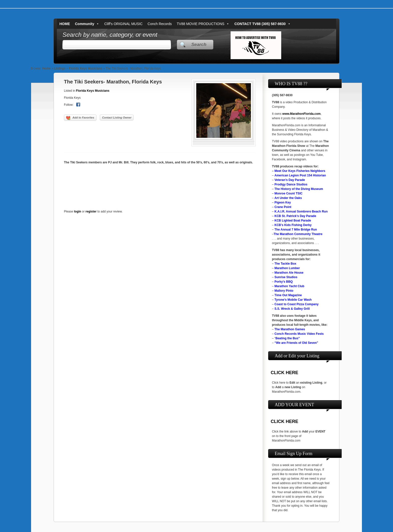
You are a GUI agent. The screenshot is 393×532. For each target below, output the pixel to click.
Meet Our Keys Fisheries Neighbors (300, 171)
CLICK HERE (284, 373)
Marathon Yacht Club (289, 286)
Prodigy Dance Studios (291, 184)
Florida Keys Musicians (86, 68)
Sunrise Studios (286, 277)
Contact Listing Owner (117, 118)
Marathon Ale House (289, 273)
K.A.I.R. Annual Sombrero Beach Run (301, 211)
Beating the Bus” (288, 338)
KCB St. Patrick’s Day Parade (295, 216)
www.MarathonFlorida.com (301, 114)
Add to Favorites (80, 118)
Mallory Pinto (284, 291)
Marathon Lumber (287, 268)
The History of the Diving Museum (299, 189)
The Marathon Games (290, 329)
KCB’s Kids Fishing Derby (293, 225)
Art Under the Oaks (288, 198)
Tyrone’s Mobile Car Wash (293, 300)
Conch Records (160, 24)
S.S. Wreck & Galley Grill (292, 309)
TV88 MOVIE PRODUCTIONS (203, 24)
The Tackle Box (285, 264)
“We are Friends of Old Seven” (296, 343)
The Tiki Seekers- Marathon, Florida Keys (113, 82)
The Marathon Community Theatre (298, 234)
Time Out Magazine (288, 295)
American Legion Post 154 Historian (300, 175)
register (91, 211)
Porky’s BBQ (284, 282)
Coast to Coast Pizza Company (297, 304)
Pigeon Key (283, 202)
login (78, 211)
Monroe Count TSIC (288, 193)
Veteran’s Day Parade (290, 180)
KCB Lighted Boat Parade (293, 221)
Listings (60, 68)
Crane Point (283, 207)
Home (46, 68)
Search (199, 45)
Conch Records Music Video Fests (299, 334)
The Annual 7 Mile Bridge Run (296, 230)
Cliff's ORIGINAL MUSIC (123, 24)
